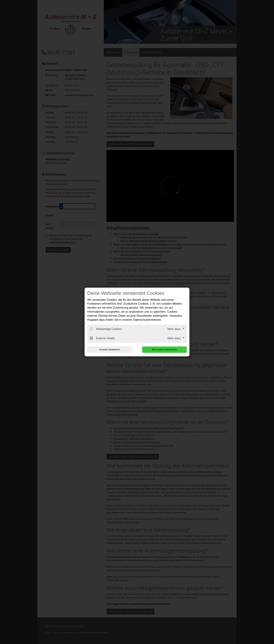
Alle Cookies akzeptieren (164, 349)
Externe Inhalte (102, 338)
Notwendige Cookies (106, 329)
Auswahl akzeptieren (110, 349)
